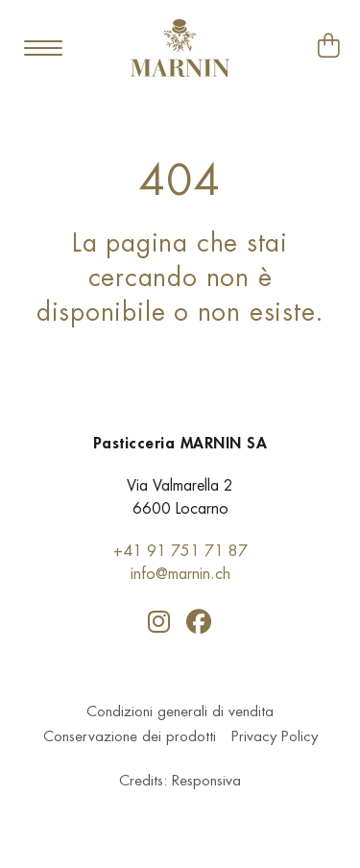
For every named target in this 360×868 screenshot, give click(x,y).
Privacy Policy (275, 738)
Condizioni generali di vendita (180, 713)
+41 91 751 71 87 (180, 551)
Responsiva (206, 782)
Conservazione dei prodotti (130, 738)
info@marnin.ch (180, 574)
